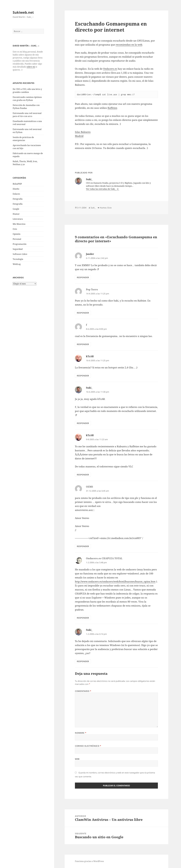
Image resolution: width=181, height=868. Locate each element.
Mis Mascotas (19, 224)
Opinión (17, 234)
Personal (17, 239)
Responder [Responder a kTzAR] (83, 376)
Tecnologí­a (18, 259)
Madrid (79, 136)
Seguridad (18, 249)
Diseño (16, 189)
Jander (90, 254)
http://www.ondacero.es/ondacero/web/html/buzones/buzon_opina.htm (115, 582)
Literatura (18, 219)
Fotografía (18, 204)
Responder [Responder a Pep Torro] (83, 313)
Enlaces (16, 194)
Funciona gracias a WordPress (89, 861)
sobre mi (31, 67)
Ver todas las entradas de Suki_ (101, 189)
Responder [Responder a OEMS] (83, 546)
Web (77, 759)
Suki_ (93, 208)
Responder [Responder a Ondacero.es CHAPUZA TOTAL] (83, 618)
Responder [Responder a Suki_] (83, 423)
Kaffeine (112, 108)
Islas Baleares (83, 132)
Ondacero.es (110, 69)
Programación (20, 244)
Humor (16, 214)
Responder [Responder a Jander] (83, 277)
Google (16, 209)
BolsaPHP (17, 184)
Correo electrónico (88, 746)
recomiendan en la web (129, 45)
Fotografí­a (18, 199)
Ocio (15, 229)
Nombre (81, 733)
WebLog (17, 264)
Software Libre (20, 254)
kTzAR (90, 356)
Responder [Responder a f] (83, 344)
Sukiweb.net (23, 12)
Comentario (83, 691)
